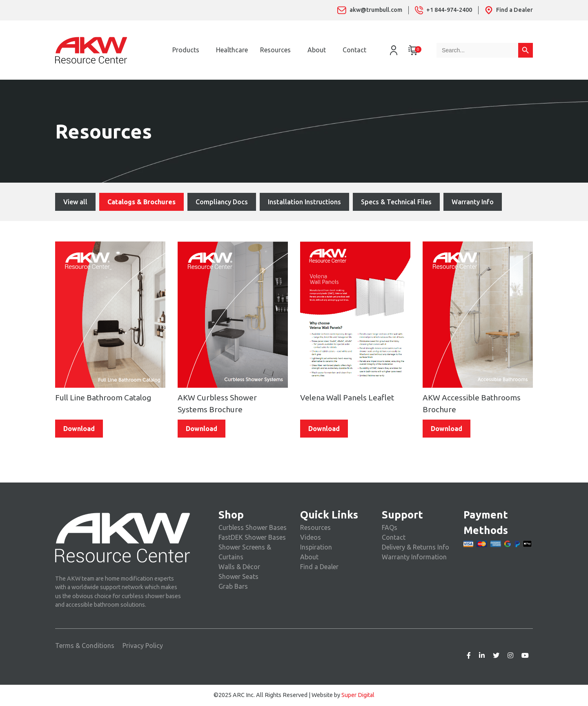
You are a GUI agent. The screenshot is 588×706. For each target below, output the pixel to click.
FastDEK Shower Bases (252, 537)
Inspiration (316, 547)
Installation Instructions (304, 202)
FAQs (390, 527)
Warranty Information (414, 557)
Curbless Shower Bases (253, 527)
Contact (354, 50)
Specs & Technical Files (396, 202)
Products (186, 50)
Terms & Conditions (85, 646)
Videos (311, 537)
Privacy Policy (143, 646)
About (317, 50)
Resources (275, 50)
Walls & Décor (239, 567)
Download (79, 429)
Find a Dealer (319, 567)
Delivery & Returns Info (415, 547)
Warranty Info (473, 202)
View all (75, 202)
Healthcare (232, 50)
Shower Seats (238, 576)
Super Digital (358, 695)
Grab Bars (233, 586)
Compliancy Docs (222, 202)
